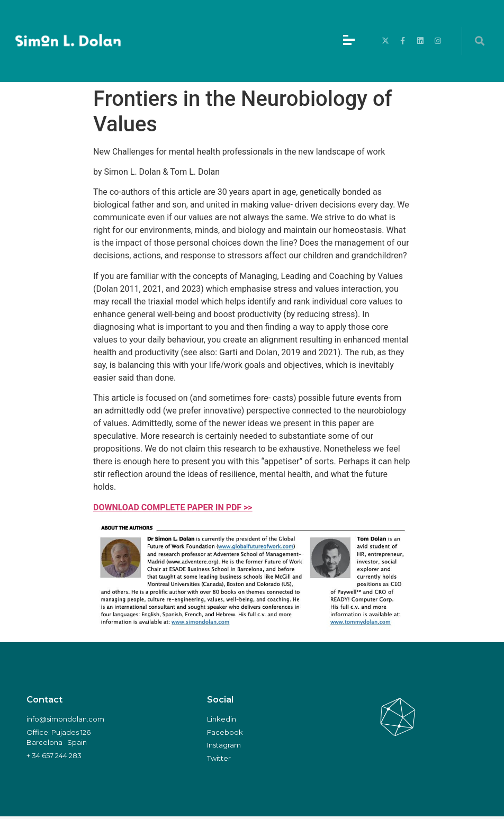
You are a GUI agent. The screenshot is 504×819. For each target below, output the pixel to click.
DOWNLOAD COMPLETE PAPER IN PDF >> (173, 507)
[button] (479, 41)
